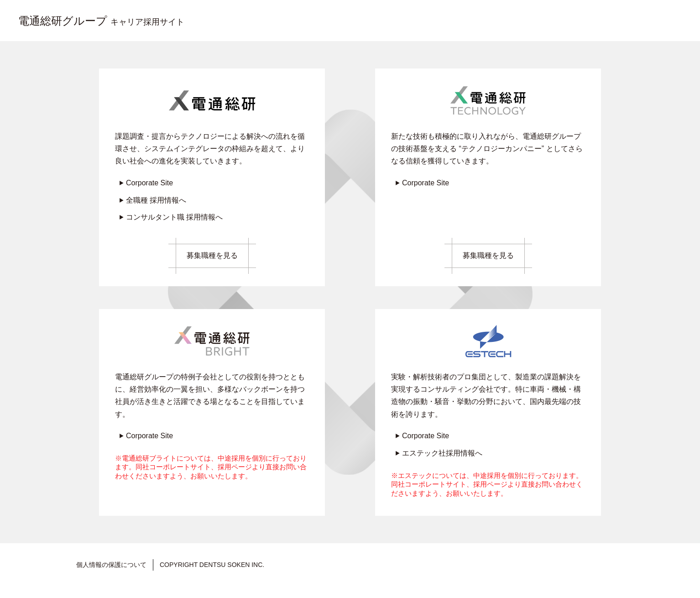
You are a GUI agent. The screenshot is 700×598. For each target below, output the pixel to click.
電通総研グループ (101, 21)
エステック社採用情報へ (442, 453)
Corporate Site (149, 183)
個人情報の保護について (111, 565)
